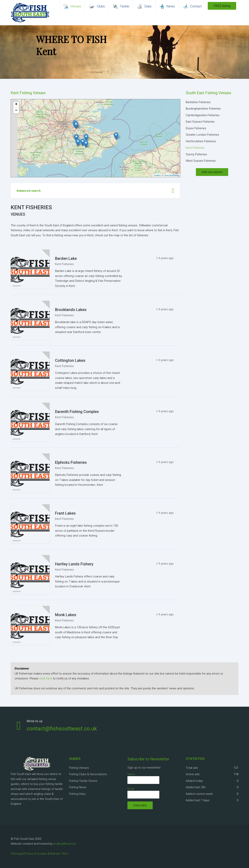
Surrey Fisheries (196, 154)
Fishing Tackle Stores (83, 781)
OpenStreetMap (172, 175)
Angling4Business (65, 844)
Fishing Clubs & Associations (88, 774)
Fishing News (78, 787)
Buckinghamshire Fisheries (203, 109)
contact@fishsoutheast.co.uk (62, 729)
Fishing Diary (77, 794)
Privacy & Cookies (36, 854)
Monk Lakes (66, 615)
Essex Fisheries (196, 128)
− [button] (16, 111)
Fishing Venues (79, 768)
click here (46, 678)
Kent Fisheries (64, 264)
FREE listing (222, 6)
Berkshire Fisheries (198, 102)
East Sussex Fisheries (200, 122)
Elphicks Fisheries (71, 462)
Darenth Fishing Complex (77, 412)
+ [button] (16, 105)
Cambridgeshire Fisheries (203, 115)
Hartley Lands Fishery (74, 564)
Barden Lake (66, 258)
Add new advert (212, 172)
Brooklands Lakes (71, 310)
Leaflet (157, 175)
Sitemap (16, 854)
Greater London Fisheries (202, 135)
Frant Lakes (65, 513)
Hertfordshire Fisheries (201, 141)
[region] (124, 52)
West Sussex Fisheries (201, 161)
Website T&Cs (59, 854)
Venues (18, 214)
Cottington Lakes (70, 360)
